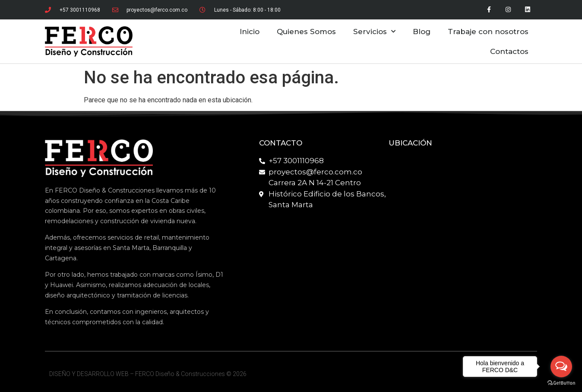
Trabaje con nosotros (488, 32)
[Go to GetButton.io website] (561, 383)
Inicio (250, 32)
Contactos (509, 51)
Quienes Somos (306, 32)
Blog (422, 32)
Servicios (374, 32)
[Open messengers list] (561, 367)
